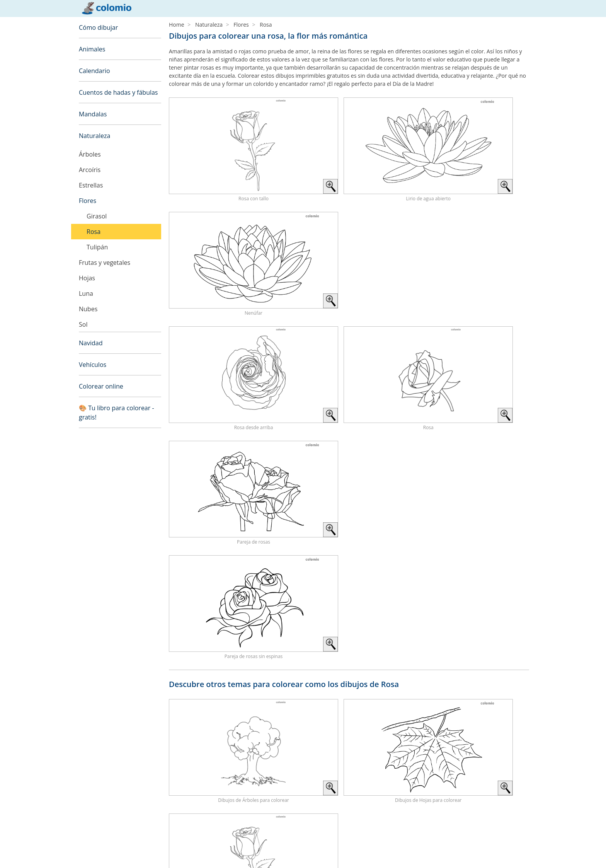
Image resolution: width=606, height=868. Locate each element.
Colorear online (101, 386)
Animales (92, 49)
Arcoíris (90, 170)
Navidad (91, 343)
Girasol (97, 216)
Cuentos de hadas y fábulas (118, 92)
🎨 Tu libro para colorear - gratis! (117, 413)
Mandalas (93, 114)
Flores (88, 201)
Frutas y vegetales (105, 263)
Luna (86, 293)
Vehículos (93, 365)
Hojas (87, 278)
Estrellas (91, 185)
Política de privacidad (106, 852)
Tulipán (97, 247)
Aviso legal (92, 843)
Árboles (90, 154)
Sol (83, 324)
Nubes (88, 309)
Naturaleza (94, 136)
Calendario (94, 71)
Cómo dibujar (98, 27)
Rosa (94, 232)
